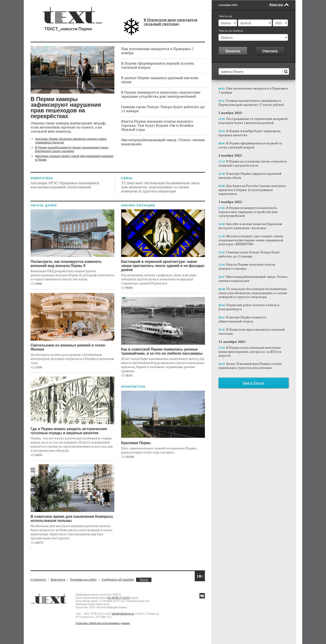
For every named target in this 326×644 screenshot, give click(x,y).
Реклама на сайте (83, 579)
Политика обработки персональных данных (103, 623)
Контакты (58, 579)
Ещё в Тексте (254, 383)
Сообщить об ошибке (118, 579)
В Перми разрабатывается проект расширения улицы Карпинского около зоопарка (72, 149)
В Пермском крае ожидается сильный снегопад (171, 22)
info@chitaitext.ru (123, 614)
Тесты (144, 580)
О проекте (38, 579)
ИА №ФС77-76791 (119, 598)
